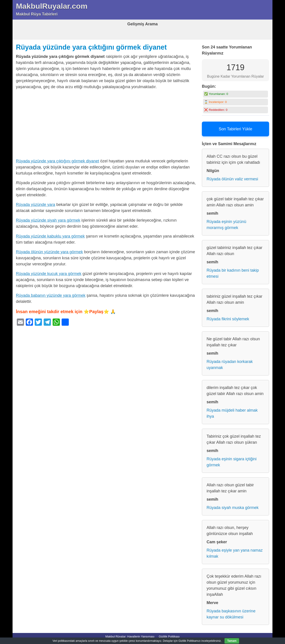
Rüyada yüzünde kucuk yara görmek (49, 274)
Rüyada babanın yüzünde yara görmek (51, 295)
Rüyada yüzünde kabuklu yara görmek (50, 236)
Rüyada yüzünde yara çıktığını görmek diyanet (91, 47)
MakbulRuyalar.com (52, 6)
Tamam (232, 641)
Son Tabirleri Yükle (235, 129)
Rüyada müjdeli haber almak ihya (232, 413)
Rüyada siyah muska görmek (233, 508)
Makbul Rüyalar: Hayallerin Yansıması (130, 636)
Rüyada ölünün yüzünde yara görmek (49, 252)
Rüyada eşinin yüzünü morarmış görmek (226, 225)
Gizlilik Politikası (169, 636)
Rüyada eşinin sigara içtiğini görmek (232, 462)
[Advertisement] (107, 125)
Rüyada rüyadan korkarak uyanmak (230, 365)
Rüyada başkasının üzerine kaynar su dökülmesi (231, 614)
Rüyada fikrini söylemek (228, 319)
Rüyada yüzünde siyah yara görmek (48, 220)
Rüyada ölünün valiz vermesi (232, 179)
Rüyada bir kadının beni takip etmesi (233, 273)
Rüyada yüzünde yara (36, 205)
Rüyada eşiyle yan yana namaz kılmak (235, 553)
